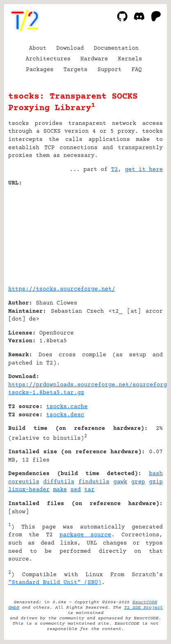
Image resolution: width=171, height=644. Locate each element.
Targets (75, 70)
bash (156, 474)
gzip (156, 482)
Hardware (94, 59)
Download (70, 48)
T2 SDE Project (143, 608)
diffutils (59, 482)
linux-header (29, 490)
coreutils (24, 482)
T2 (114, 170)
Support (110, 70)
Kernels (130, 59)
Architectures (48, 59)
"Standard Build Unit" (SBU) (55, 583)
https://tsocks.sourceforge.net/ (62, 289)
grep (138, 482)
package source (85, 535)
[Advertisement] (138, 233)
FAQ (137, 70)
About (38, 48)
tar (89, 490)
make (60, 490)
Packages (40, 70)
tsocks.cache (67, 407)
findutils (94, 482)
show (18, 512)
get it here (144, 170)
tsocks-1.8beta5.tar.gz (46, 393)
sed (75, 490)
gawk (120, 482)
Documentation (116, 48)
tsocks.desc (65, 415)
